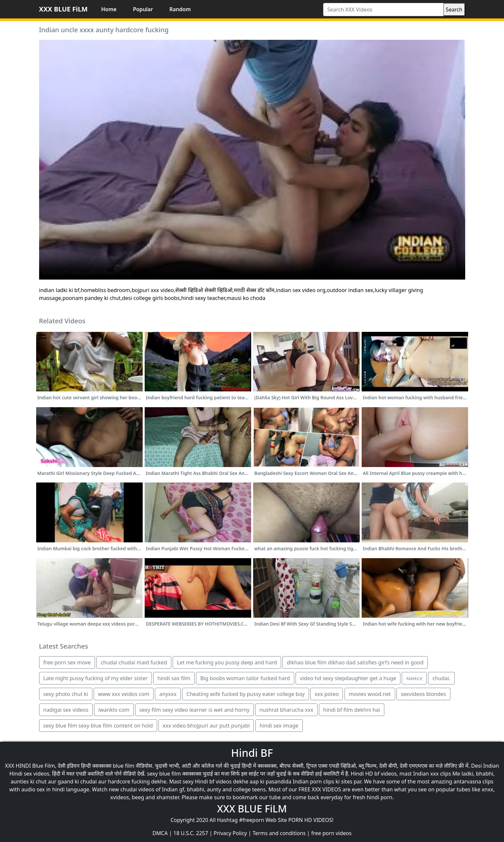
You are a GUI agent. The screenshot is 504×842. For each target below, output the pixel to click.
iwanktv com (114, 710)
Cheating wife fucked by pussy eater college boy (246, 694)
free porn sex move (67, 662)
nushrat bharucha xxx (286, 710)
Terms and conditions (279, 833)
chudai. (441, 678)
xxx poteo (327, 694)
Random (180, 9)
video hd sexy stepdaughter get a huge (348, 678)
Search (454, 10)
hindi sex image (279, 726)
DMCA (160, 833)
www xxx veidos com (124, 694)
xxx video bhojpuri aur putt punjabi (206, 726)
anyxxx (168, 694)
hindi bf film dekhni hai (352, 710)
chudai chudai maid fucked (134, 662)
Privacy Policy (230, 833)
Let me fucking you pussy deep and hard (227, 662)
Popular (143, 9)
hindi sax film (174, 678)
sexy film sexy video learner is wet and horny (194, 710)
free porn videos (332, 833)
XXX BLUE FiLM (63, 9)
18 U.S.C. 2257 (191, 833)
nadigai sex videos (66, 710)
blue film (124, 766)
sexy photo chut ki (66, 694)
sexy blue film (164, 774)
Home (109, 9)
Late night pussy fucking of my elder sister (96, 678)
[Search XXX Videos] (383, 10)
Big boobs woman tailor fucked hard (245, 678)
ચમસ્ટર (414, 678)
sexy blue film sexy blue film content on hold (98, 726)
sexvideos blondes (423, 694)
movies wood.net (370, 694)
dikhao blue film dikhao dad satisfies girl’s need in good (355, 662)
